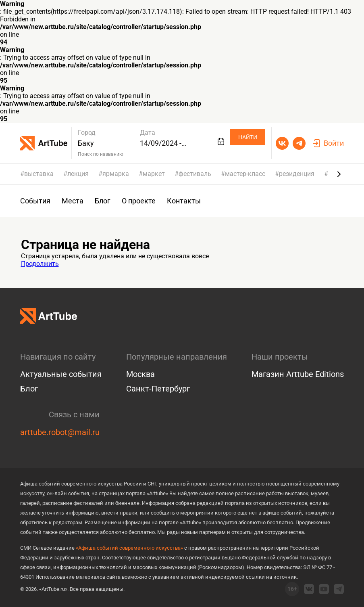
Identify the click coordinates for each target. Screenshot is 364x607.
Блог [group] (103, 201)
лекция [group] (78, 174)
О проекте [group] (139, 201)
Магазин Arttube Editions (298, 374)
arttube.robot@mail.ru (60, 432)
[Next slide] (339, 174)
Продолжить (40, 264)
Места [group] (73, 201)
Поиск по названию (101, 154)
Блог (29, 389)
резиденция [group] (297, 174)
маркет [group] (154, 174)
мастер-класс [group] (245, 174)
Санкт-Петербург (158, 389)
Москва (140, 374)
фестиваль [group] (195, 174)
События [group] (35, 201)
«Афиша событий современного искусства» (129, 548)
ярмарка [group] (116, 174)
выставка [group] (39, 174)
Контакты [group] (184, 201)
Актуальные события (61, 374)
